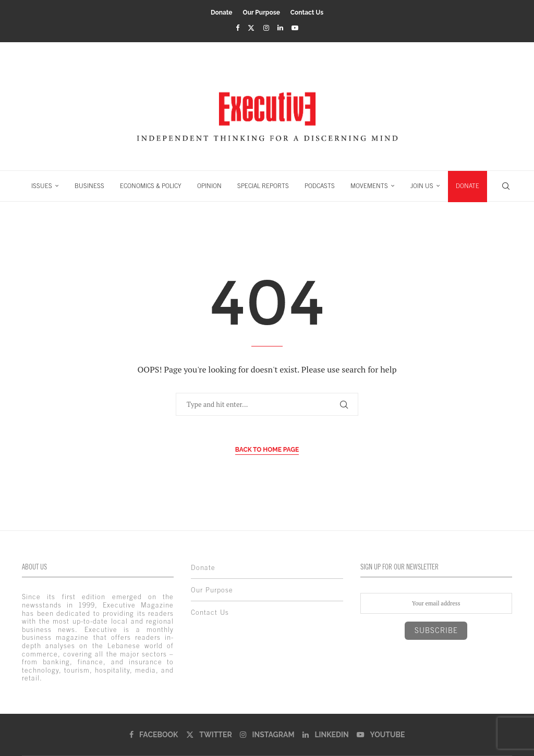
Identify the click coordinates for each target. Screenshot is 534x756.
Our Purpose (262, 13)
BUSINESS (89, 186)
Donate (222, 13)
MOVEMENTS (369, 186)
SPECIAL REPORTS (263, 186)
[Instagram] (266, 28)
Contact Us (307, 13)
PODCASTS (320, 186)
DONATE (468, 186)
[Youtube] (295, 28)
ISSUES (42, 186)
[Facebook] (238, 28)
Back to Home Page (267, 450)
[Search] (506, 186)
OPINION (209, 186)
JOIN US (422, 186)
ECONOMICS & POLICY (151, 186)
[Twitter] (251, 28)
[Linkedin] (280, 28)
